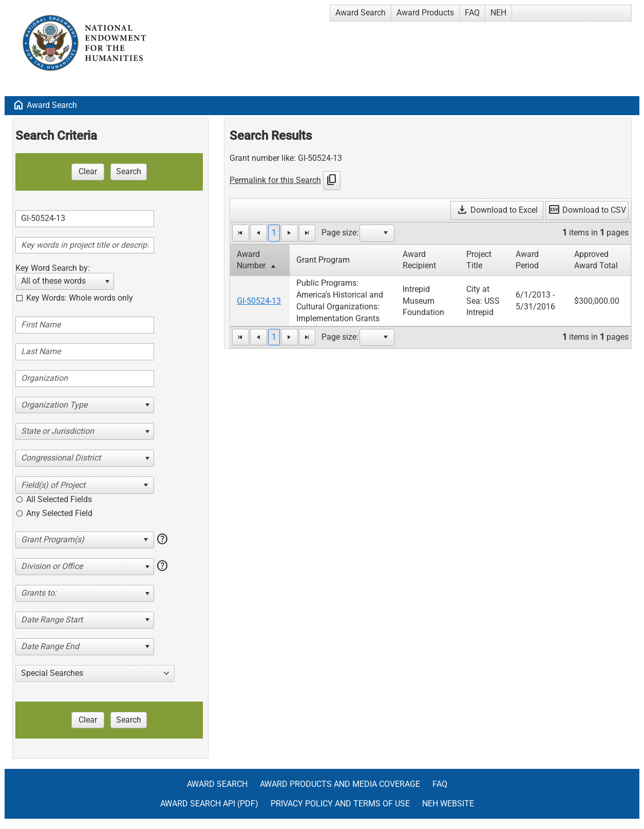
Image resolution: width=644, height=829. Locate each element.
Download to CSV (587, 210)
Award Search (361, 13)
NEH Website (448, 804)
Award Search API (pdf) (209, 804)
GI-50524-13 (259, 301)
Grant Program (323, 260)
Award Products (425, 13)
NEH (498, 13)
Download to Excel (497, 210)
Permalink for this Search (275, 180)
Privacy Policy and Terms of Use (340, 804)
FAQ (472, 13)
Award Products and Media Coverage (340, 784)
